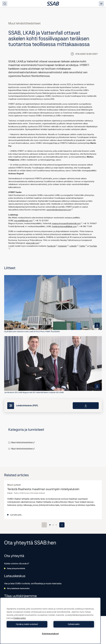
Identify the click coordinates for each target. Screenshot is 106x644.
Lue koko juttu (14, 515)
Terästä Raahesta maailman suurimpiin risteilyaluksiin (43, 489)
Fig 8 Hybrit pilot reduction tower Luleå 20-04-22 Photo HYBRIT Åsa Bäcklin (32, 332)
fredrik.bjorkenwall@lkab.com (65, 226)
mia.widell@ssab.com (24, 221)
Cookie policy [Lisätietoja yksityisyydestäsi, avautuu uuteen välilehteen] (20, 618)
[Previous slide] (44, 525)
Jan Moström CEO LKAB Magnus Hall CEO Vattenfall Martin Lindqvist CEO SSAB (34, 392)
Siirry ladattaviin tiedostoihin (17, 588)
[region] (50, 621)
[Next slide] (62, 525)
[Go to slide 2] (53, 525)
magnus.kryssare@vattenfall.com (67, 223)
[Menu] (101, 4)
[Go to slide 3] (56, 525)
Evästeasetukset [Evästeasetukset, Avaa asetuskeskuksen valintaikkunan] (50, 634)
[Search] (5, 4)
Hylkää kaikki (73, 624)
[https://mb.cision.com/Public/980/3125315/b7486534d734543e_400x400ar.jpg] (97, 386)
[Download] (86, 406)
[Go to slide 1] (50, 525)
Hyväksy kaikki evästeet (28, 624)
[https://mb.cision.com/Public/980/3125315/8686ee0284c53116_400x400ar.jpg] (97, 325)
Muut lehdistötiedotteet (23, 442)
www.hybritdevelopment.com (60, 210)
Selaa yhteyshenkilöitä (15, 568)
